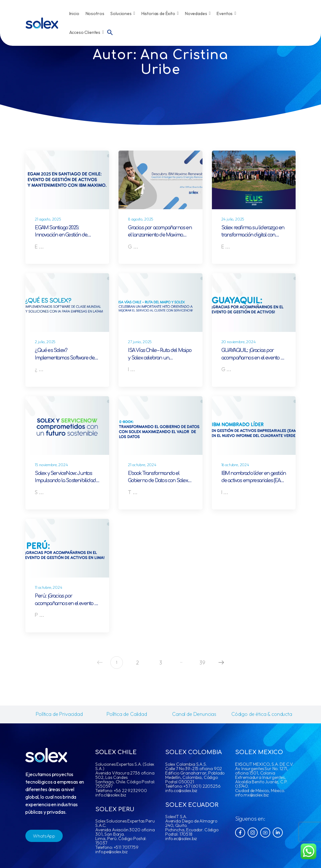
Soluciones (123, 13)
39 (202, 663)
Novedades (198, 13)
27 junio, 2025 (140, 342)
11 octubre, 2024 (48, 587)
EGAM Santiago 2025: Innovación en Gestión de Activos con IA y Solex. (61, 235)
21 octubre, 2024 (142, 465)
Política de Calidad (127, 714)
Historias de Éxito (160, 13)
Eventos (226, 13)
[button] (110, 32)
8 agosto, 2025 (141, 219)
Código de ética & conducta (262, 714)
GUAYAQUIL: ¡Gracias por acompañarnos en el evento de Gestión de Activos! (254, 358)
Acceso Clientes (87, 32)
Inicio (74, 13)
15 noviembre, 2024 (51, 465)
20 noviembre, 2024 (239, 342)
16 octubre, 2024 (235, 465)
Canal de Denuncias (194, 714)
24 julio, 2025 (233, 219)
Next (220, 662)
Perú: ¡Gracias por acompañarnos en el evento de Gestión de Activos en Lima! (67, 603)
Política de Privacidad (59, 714)
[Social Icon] (240, 833)
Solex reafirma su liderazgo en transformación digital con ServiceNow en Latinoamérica (253, 235)
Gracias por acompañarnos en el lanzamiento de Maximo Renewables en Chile (160, 235)
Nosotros (95, 13)
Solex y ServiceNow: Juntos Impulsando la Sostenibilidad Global (65, 481)
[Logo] (42, 23)
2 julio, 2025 (45, 342)
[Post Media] (67, 180)
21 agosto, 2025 (48, 219)
